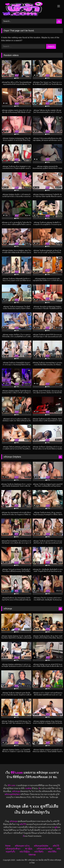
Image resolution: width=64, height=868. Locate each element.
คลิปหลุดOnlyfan (41, 846)
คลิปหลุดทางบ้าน (22, 846)
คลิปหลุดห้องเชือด (45, 849)
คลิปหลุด (16, 791)
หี (39, 788)
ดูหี (56, 827)
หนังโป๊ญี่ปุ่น (25, 852)
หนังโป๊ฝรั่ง (39, 852)
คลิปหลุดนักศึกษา (13, 849)
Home (8, 846)
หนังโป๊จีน (52, 852)
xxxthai (28, 788)
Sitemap (32, 855)
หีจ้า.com (17, 773)
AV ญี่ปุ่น (29, 849)
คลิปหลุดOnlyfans (12, 794)
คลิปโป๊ (23, 824)
